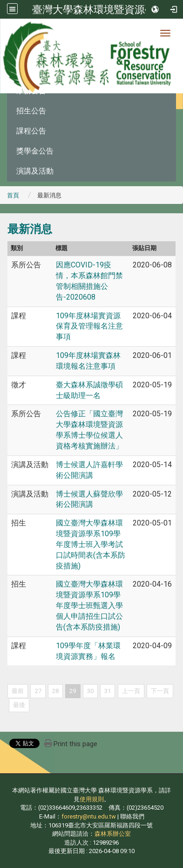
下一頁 (160, 691)
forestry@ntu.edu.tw (89, 816)
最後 (19, 705)
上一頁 (131, 691)
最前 (18, 691)
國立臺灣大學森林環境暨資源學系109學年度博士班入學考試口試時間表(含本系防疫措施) (91, 544)
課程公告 (31, 131)
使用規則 (92, 799)
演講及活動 (35, 171)
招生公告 (31, 111)
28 (55, 691)
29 (73, 691)
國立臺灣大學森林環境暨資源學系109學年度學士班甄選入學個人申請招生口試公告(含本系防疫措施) (89, 605)
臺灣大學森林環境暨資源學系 (99, 9)
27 (38, 691)
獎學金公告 (35, 151)
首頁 (13, 195)
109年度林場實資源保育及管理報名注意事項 (89, 326)
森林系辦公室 (113, 834)
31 (108, 691)
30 (90, 691)
